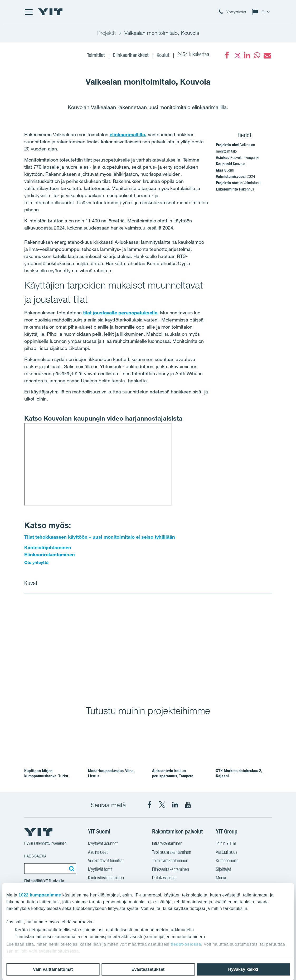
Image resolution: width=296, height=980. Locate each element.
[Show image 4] (247, 676)
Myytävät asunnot (103, 844)
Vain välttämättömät (53, 969)
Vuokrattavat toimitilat (106, 861)
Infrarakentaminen (167, 844)
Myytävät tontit (100, 870)
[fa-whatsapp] (257, 55)
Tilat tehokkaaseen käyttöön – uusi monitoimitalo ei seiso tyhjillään (100, 537)
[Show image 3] (197, 676)
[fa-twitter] (237, 55)
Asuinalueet (98, 853)
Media (221, 878)
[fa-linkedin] (247, 55)
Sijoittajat (223, 870)
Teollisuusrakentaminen (172, 853)
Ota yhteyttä (37, 562)
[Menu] (28, 12)
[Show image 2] (222, 631)
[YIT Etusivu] (50, 12)
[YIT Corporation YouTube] (188, 805)
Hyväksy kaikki (243, 969)
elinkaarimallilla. (128, 134)
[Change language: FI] (262, 12)
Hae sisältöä (35, 856)
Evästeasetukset (148, 969)
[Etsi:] (71, 869)
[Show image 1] (98, 646)
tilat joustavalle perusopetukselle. (121, 313)
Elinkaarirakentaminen (50, 554)
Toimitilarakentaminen (170, 861)
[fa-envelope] (267, 55)
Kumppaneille (227, 861)
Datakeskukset (164, 878)
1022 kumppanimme (40, 895)
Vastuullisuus (227, 853)
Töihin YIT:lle (226, 844)
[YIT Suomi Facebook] (149, 805)
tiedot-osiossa (186, 944)
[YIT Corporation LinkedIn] (175, 805)
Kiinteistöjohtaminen (48, 547)
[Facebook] (227, 55)
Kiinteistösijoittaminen (106, 878)
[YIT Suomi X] (162, 805)
